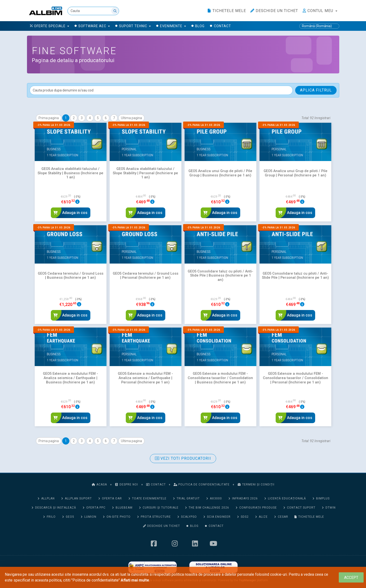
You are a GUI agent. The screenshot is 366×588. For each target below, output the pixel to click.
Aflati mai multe (135, 580)
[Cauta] (93, 11)
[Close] (351, 578)
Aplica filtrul (316, 90)
